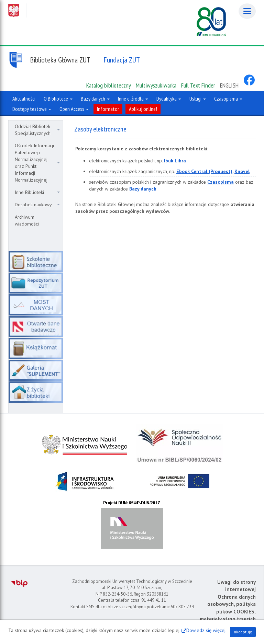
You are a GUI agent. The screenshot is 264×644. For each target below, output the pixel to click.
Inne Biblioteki (37, 192)
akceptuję (243, 632)
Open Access (74, 109)
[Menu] (247, 11)
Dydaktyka (169, 99)
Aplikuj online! (143, 109)
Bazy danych (95, 99)
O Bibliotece (58, 99)
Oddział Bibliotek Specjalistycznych (37, 130)
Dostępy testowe (32, 109)
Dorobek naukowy (37, 205)
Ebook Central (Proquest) (204, 171)
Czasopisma (228, 99)
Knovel (242, 171)
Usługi (198, 99)
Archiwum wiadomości (27, 220)
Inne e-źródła (133, 99)
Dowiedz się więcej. (206, 630)
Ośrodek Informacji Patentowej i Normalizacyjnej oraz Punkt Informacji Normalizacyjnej (37, 163)
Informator (108, 109)
